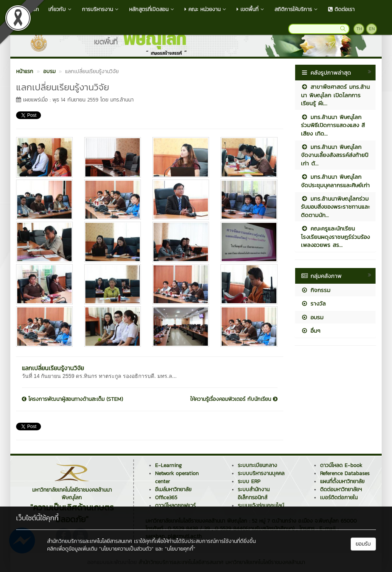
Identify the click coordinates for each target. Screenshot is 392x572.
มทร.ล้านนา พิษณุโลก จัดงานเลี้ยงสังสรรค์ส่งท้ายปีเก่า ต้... (335, 155)
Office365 (166, 498)
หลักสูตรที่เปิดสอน (152, 9)
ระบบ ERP (249, 481)
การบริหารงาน (101, 9)
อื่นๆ (311, 331)
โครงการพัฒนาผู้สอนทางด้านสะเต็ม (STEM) (72, 399)
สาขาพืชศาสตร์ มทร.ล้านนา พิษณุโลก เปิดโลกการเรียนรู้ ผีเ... (335, 95)
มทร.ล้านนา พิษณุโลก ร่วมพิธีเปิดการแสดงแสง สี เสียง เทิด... (333, 125)
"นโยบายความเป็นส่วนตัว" (126, 549)
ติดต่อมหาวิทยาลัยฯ (341, 489)
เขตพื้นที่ (251, 9)
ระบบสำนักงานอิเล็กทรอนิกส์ (254, 494)
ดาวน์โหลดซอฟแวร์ (175, 506)
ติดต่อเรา (341, 9)
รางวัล (313, 303)
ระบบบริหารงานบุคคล (261, 473)
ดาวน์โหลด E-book (341, 465)
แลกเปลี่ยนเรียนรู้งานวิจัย (53, 368)
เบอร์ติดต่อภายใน (339, 498)
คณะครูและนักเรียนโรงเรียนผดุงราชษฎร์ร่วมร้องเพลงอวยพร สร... (335, 237)
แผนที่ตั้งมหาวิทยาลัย (342, 481)
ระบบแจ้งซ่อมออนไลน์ (261, 506)
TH (359, 29)
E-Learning (168, 465)
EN (372, 29)
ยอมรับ (363, 544)
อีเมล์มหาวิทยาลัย (173, 489)
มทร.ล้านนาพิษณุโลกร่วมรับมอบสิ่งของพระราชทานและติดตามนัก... (335, 207)
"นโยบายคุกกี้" (180, 549)
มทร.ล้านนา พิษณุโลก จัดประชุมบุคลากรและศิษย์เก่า (335, 181)
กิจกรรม (316, 290)
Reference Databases (345, 473)
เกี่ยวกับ (60, 9)
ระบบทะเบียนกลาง (257, 465)
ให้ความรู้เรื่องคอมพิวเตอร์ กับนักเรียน (234, 399)
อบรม (312, 317)
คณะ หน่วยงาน (206, 9)
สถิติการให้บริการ (297, 9)
